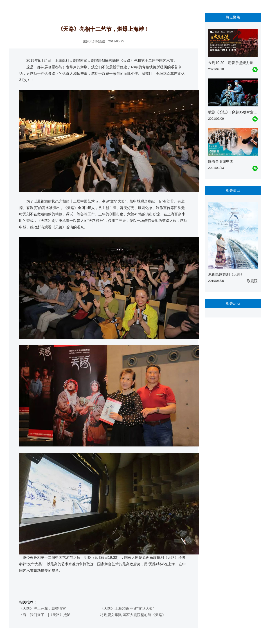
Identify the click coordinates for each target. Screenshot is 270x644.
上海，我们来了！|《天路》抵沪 (45, 615)
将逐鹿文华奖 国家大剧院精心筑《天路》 (133, 615)
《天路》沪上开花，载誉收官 (43, 608)
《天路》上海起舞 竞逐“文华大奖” (127, 608)
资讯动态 (28, 7)
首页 (15, 7)
